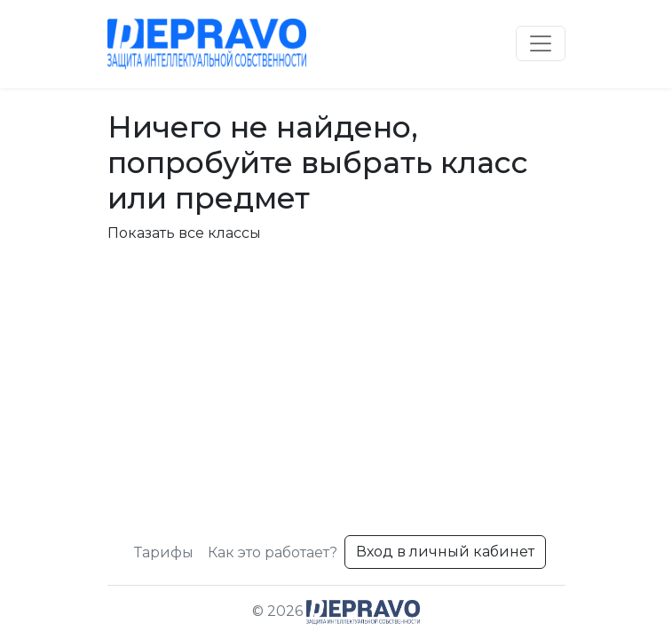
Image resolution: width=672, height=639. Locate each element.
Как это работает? (273, 552)
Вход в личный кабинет (445, 552)
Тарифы (164, 552)
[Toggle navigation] (541, 43)
